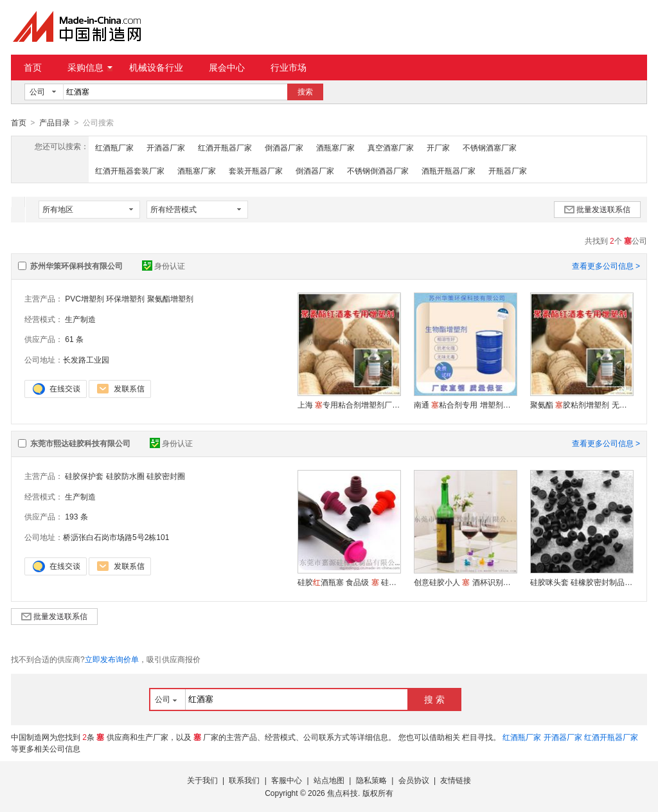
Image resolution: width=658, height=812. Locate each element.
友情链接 (456, 780)
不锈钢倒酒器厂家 (378, 170)
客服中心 (287, 780)
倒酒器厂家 (284, 147)
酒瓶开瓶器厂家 (449, 170)
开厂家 (438, 147)
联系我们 (244, 780)
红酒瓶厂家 (114, 147)
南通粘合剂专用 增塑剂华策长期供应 (465, 404)
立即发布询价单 (112, 659)
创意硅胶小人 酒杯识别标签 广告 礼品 (465, 582)
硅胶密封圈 (166, 476)
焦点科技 (342, 793)
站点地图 (329, 780)
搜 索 (434, 699)
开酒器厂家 (166, 147)
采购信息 (90, 68)
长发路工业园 (86, 359)
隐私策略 (371, 780)
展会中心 (227, 68)
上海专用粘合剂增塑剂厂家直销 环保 (349, 404)
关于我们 (202, 780)
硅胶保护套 (84, 476)
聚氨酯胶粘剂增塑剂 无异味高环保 (582, 404)
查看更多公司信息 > (606, 266)
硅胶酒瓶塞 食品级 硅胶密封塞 (349, 582)
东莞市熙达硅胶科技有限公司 (80, 443)
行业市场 (289, 68)
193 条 (76, 516)
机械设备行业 (156, 68)
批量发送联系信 (597, 209)
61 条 (74, 339)
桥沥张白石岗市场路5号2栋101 (116, 537)
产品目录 (55, 123)
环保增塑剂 (125, 298)
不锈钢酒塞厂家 (490, 147)
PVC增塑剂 (84, 298)
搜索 (305, 92)
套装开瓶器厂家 (256, 170)
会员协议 (414, 780)
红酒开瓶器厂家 (225, 147)
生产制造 (80, 319)
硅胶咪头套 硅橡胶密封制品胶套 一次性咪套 (582, 582)
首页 (33, 68)
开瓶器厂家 (508, 170)
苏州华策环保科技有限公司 (76, 266)
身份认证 (164, 266)
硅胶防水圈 (125, 476)
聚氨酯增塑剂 (170, 298)
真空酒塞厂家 (391, 147)
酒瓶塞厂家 (335, 147)
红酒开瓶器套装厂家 (130, 170)
